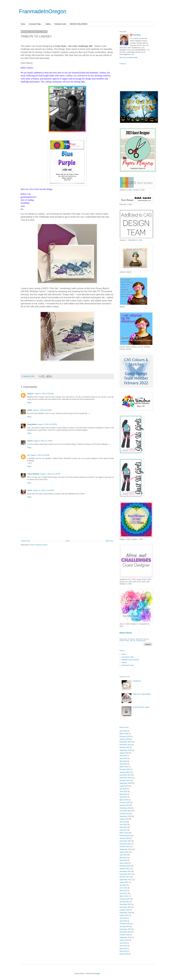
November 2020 (125, 907)
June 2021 (123, 888)
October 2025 (125, 747)
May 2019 (123, 949)
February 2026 (125, 736)
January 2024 (125, 805)
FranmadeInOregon (43, 11)
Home (23, 24)
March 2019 (124, 954)
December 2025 (125, 742)
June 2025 (123, 759)
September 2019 (126, 937)
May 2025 (123, 761)
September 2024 (126, 783)
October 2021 (125, 877)
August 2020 (124, 915)
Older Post (109, 541)
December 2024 (125, 775)
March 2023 (124, 833)
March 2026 (124, 734)
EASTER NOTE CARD (141, 707)
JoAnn (30, 490)
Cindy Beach (32, 424)
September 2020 (126, 913)
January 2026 (125, 739)
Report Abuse (126, 633)
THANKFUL (137, 681)
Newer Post (26, 541)
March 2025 (124, 767)
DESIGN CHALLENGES (79, 24)
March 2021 (124, 896)
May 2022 (123, 858)
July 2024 (123, 789)
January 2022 (125, 869)
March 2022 (124, 863)
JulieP (30, 410)
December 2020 (125, 904)
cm (28, 455)
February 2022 (125, 866)
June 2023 (123, 825)
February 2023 (125, 836)
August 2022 (124, 852)
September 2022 (126, 849)
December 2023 (125, 808)
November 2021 (125, 874)
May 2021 (123, 891)
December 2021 (125, 871)
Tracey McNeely (33, 474)
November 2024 (125, 778)
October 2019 (125, 935)
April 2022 (123, 860)
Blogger (97, 974)
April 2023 (123, 830)
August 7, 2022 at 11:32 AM (50, 474)
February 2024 (125, 803)
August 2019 (124, 940)
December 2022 (125, 841)
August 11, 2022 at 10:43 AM (43, 490)
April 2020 (123, 921)
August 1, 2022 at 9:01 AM (44, 394)
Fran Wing (137, 35)
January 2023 (125, 838)
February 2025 (125, 769)
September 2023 (126, 816)
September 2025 (126, 750)
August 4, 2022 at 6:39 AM (40, 455)
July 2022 (123, 855)
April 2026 (123, 731)
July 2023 (123, 822)
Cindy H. (31, 394)
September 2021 (126, 880)
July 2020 (123, 918)
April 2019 (123, 951)
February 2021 (125, 899)
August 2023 (124, 819)
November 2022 (125, 844)
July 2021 (123, 885)
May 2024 (123, 794)
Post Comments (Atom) (39, 545)
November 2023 (125, 811)
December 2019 (125, 929)
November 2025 (125, 745)
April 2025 (123, 764)
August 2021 (124, 882)
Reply (29, 403)
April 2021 (123, 893)
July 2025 (123, 756)
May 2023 (123, 827)
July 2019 (123, 943)
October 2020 (125, 910)
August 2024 (124, 786)
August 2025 (124, 753)
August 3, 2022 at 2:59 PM (47, 424)
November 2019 (125, 932)
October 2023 (125, 814)
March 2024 (124, 800)
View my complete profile (129, 58)
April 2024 (123, 797)
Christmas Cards (60, 24)
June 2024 (123, 791)
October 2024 (125, 781)
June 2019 (123, 946)
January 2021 (125, 902)
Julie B (30, 441)
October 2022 (125, 847)
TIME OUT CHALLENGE (142, 694)
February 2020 (125, 924)
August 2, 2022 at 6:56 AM (42, 410)
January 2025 (125, 772)
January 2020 (125, 927)
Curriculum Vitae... (35, 24)
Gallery (48, 24)
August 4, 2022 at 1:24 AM (43, 441)
